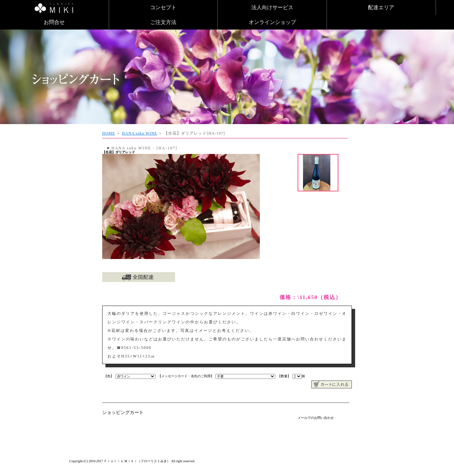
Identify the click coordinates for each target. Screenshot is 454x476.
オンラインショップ (272, 22)
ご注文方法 (163, 22)
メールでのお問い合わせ (316, 418)
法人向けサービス (272, 7)
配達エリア (381, 7)
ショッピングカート (123, 412)
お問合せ (54, 22)
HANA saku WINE (139, 133)
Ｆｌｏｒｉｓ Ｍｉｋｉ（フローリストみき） (137, 461)
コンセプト (163, 7)
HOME (109, 133)
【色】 (109, 376)
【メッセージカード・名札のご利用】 (186, 376)
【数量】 (284, 376)
